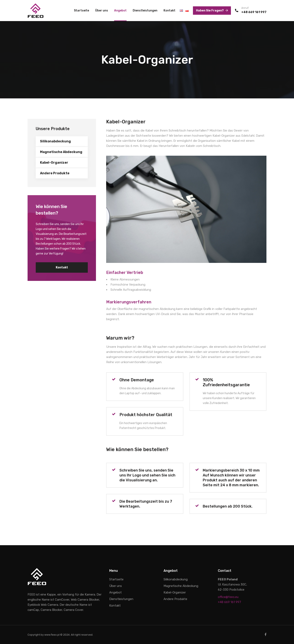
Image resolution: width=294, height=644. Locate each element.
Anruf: (245, 8)
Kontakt (169, 11)
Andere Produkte (55, 173)
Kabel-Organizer (54, 163)
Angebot (120, 11)
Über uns (102, 11)
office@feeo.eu (228, 597)
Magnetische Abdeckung (61, 152)
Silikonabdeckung (55, 141)
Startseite (81, 11)
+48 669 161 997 (254, 12)
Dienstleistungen (145, 11)
